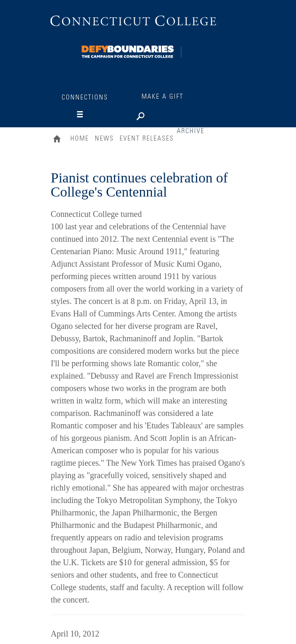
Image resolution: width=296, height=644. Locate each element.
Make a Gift (162, 97)
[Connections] (128, 50)
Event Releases (147, 139)
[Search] (166, 114)
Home (59, 140)
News (104, 139)
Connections (85, 97)
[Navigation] (88, 114)
